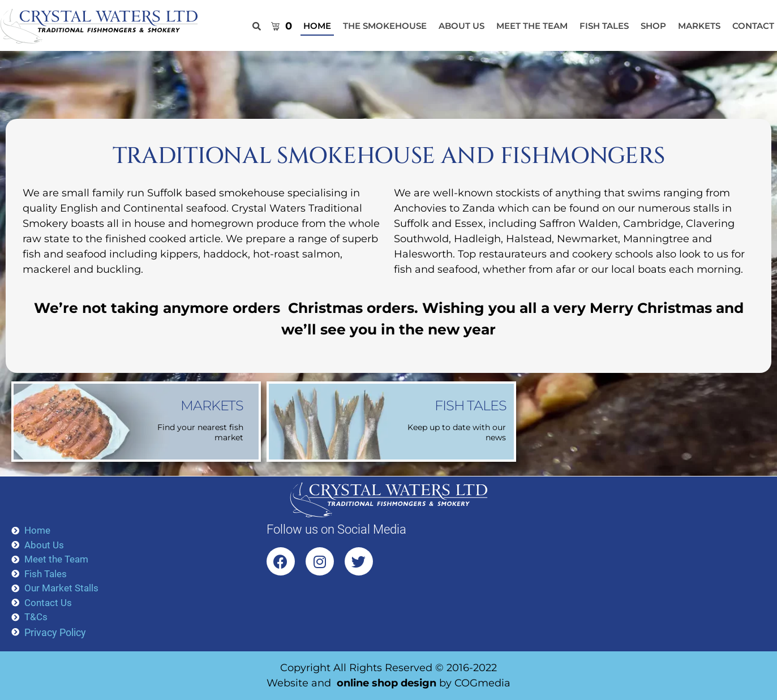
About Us (462, 26)
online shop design (387, 683)
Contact (753, 26)
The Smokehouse (385, 26)
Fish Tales (604, 26)
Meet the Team (532, 26)
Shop (653, 26)
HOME (317, 26)
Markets (699, 26)
